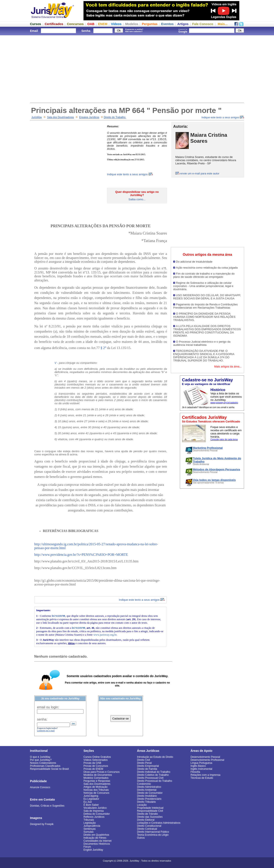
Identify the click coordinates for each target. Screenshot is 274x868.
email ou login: (48, 707)
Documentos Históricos (97, 844)
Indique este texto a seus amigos (223, 117)
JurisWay (37, 117)
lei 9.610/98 (58, 616)
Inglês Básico (198, 766)
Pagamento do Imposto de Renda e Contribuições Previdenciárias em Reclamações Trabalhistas (205, 306)
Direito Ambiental (147, 790)
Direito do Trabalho (115, 117)
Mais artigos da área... (228, 366)
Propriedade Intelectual (150, 808)
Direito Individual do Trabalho (154, 772)
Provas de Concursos (96, 766)
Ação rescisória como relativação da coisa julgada (207, 268)
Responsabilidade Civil (150, 811)
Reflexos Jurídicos (94, 817)
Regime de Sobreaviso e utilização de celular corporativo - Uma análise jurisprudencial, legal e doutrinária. (203, 286)
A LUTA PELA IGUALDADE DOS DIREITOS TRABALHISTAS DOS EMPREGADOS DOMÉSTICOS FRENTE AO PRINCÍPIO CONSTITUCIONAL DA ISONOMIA (207, 331)
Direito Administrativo (149, 787)
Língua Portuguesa (201, 763)
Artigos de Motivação (95, 787)
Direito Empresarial (148, 766)
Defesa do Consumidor (97, 814)
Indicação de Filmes (95, 838)
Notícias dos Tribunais (96, 790)
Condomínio (144, 784)
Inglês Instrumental (201, 769)
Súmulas (89, 832)
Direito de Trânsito (147, 814)
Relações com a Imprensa (205, 775)
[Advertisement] (137, 68)
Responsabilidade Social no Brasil (49, 769)
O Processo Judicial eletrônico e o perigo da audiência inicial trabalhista (202, 343)
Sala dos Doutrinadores (60, 117)
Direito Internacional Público (153, 832)
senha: (42, 719)
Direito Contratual (147, 829)
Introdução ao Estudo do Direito (155, 757)
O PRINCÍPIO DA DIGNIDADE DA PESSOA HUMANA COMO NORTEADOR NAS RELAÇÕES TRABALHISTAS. (204, 317)
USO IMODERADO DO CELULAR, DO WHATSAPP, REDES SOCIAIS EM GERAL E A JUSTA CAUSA (207, 297)
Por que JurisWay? (41, 760)
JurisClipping (91, 796)
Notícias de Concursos (96, 793)
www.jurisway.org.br (105, 635)
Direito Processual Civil (150, 778)
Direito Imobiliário (147, 796)
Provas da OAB (92, 763)
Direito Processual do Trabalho (155, 781)
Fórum (87, 847)
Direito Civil (144, 760)
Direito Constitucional (149, 826)
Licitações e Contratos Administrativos (159, 823)
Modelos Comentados (96, 778)
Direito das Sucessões (150, 817)
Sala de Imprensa (94, 811)
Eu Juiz (88, 802)
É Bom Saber (91, 805)
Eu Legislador (91, 799)
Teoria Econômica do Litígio (153, 835)
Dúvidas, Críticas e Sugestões (47, 806)
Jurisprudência (92, 826)
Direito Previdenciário (149, 799)
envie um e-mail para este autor (200, 173)
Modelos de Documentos (98, 775)
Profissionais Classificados (45, 766)
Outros (141, 838)
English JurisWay (93, 850)
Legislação (90, 823)
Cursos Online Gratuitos (97, 757)
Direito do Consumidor (150, 793)
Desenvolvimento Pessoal (205, 757)
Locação (142, 805)
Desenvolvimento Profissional (207, 760)
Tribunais (89, 820)
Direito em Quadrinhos (96, 835)
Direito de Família (147, 769)
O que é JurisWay (40, 757)
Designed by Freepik (42, 824)
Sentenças (90, 829)
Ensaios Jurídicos (89, 117)
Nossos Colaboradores (43, 763)
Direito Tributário (146, 802)
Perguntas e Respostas (97, 781)
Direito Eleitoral (146, 820)
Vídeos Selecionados (96, 760)
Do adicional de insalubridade (194, 262)
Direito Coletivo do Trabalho (153, 775)
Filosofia (195, 772)
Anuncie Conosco (40, 787)
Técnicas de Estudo (202, 778)
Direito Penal (144, 763)
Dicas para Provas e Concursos (102, 772)
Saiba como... (137, 199)
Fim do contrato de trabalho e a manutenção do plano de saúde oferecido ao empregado (204, 275)
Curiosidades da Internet (98, 841)
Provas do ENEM (93, 769)
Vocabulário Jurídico (95, 808)
